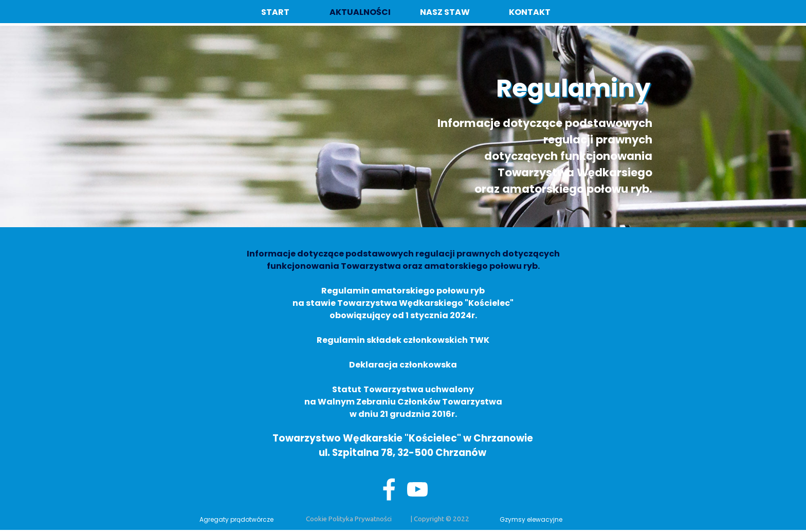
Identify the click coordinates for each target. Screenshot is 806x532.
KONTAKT (530, 12)
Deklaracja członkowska (403, 365)
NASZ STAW (445, 12)
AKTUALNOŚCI (360, 12)
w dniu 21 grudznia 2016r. (403, 414)
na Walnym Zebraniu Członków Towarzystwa (403, 402)
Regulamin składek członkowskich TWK (403, 340)
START (275, 12)
